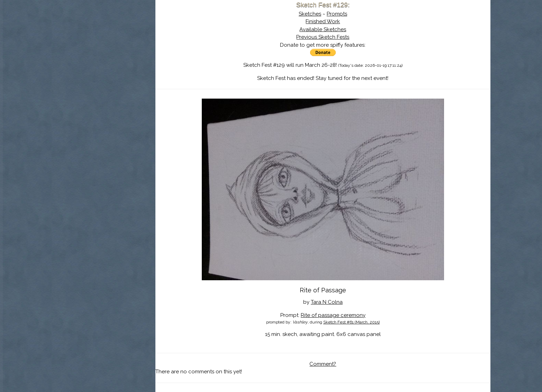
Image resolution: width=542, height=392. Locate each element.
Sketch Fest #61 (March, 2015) (351, 322)
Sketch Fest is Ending (103, 39)
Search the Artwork (103, 71)
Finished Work (323, 21)
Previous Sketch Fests (323, 37)
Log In (87, 81)
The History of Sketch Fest (103, 60)
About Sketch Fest (103, 49)
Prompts (337, 14)
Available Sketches (323, 29)
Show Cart (92, 90)
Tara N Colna (327, 302)
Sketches (310, 14)
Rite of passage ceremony (333, 315)
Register (118, 81)
